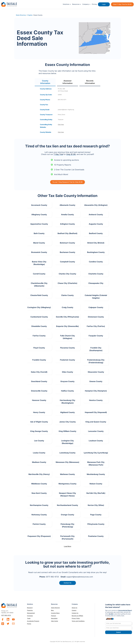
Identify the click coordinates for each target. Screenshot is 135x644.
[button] (67, 4)
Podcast (54, 616)
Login (104, 4)
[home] (9, 4)
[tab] (45, 82)
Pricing (94, 4)
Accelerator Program (33, 621)
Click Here (61, 124)
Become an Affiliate (77, 616)
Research (30, 608)
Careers (74, 610)
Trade (29, 618)
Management (31, 613)
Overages (30, 616)
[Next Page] (68, 546)
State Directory (55, 608)
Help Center (55, 621)
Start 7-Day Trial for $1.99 (122, 4)
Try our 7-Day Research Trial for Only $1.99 (67, 182)
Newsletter (54, 618)
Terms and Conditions (78, 621)
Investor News (55, 613)
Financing (30, 610)
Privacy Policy (76, 618)
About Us (74, 608)
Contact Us (75, 613)
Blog (52, 610)
